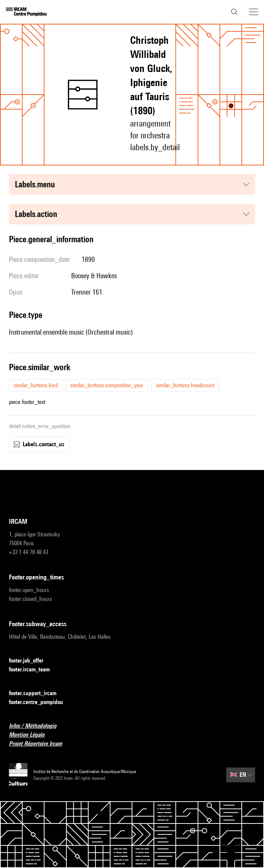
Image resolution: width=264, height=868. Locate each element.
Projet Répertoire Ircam (40, 744)
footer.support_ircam (37, 693)
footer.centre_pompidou (40, 702)
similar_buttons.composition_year (107, 385)
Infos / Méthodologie (37, 726)
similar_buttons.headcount (185, 385)
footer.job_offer (31, 661)
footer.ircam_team (34, 670)
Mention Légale (31, 735)
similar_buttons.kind (36, 385)
